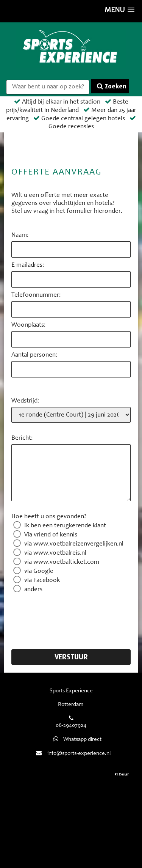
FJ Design (122, 775)
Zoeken (112, 86)
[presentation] (69, 616)
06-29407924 (71, 726)
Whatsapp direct (76, 740)
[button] (119, 11)
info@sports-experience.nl (79, 754)
